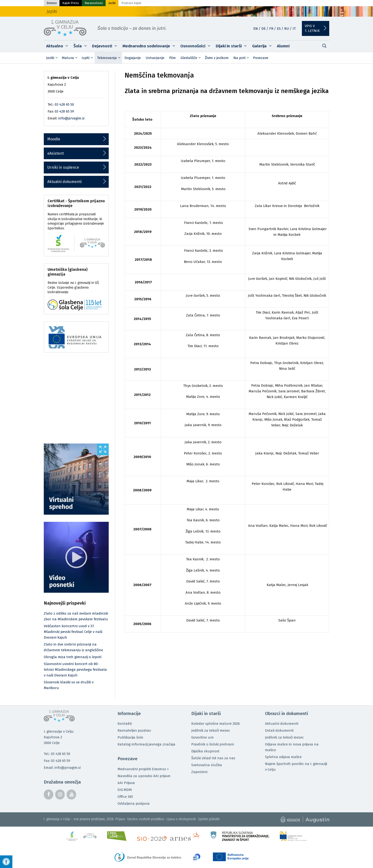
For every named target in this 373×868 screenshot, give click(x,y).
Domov (52, 3)
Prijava (120, 819)
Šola (82, 46)
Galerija (263, 46)
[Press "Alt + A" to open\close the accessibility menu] (6, 862)
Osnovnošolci (197, 46)
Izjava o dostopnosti (181, 819)
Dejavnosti (106, 46)
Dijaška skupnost (205, 751)
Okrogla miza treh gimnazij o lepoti (73, 657)
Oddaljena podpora (134, 804)
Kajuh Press (71, 3)
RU (287, 29)
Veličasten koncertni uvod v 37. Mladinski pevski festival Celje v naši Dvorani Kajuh (73, 632)
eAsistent (56, 153)
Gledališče (191, 58)
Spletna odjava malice (283, 757)
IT (294, 29)
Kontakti (125, 724)
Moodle (54, 139)
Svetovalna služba (207, 765)
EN (256, 29)
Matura (71, 58)
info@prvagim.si (71, 118)
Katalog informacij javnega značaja (146, 744)
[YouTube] (71, 794)
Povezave (261, 58)
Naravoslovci (94, 3)
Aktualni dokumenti (64, 182)
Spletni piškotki (209, 819)
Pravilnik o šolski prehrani (213, 744)
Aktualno (59, 46)
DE (264, 29)
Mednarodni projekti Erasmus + (143, 769)
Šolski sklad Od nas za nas (213, 758)
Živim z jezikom (217, 58)
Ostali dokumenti (279, 730)
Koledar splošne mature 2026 (216, 724)
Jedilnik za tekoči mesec (211, 730)
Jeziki (112, 3)
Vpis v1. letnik (312, 28)
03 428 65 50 (64, 104)
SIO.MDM (125, 790)
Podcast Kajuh (131, 3)
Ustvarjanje (155, 58)
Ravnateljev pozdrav (134, 730)
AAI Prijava (126, 783)
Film (172, 58)
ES (279, 29)
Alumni (283, 46)
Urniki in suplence (63, 167)
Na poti (242, 58)
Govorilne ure (202, 737)
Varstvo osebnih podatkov (146, 819)
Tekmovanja (110, 58)
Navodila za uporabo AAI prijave (144, 776)
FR (271, 29)
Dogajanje (133, 58)
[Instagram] (60, 794)
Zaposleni (199, 772)
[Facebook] (49, 794)
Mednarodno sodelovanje (150, 46)
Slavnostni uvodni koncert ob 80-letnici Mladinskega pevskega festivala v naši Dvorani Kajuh (75, 670)
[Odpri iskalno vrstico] (324, 46)
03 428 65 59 (64, 111)
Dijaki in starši (233, 46)
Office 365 (125, 797)
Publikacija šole (130, 737)
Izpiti (88, 58)
